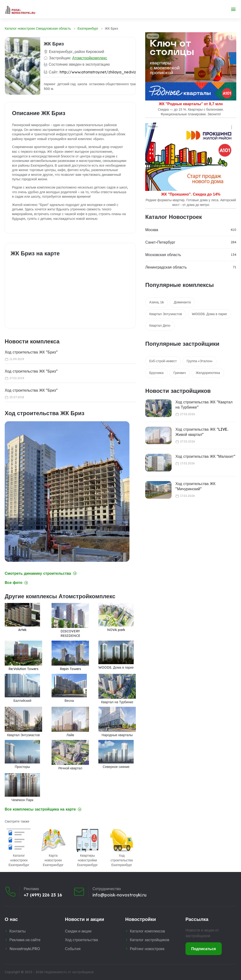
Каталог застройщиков (150, 940)
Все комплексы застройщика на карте (43, 809)
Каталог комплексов (147, 931)
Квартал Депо (160, 325)
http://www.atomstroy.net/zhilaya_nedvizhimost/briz (108, 72)
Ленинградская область (166, 267)
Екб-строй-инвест (163, 361)
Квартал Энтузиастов (166, 314)
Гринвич (180, 373)
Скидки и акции (78, 931)
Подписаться (204, 949)
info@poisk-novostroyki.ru (119, 895)
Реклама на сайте (25, 940)
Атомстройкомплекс (90, 58)
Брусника (156, 373)
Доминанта (182, 302)
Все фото (16, 583)
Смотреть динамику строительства (41, 573)
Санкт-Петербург (160, 242)
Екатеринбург (88, 28)
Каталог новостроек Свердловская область (38, 28)
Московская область (163, 255)
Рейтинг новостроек (147, 949)
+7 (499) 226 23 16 (43, 895)
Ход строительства (81, 940)
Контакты (18, 931)
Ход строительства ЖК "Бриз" (31, 352)
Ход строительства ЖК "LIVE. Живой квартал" (202, 432)
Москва (152, 230)
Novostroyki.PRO (25, 949)
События (73, 949)
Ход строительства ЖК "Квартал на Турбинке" (204, 405)
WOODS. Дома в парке (209, 314)
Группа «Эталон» (200, 361)
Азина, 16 (157, 302)
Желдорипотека (208, 373)
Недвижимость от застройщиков (69, 972)
